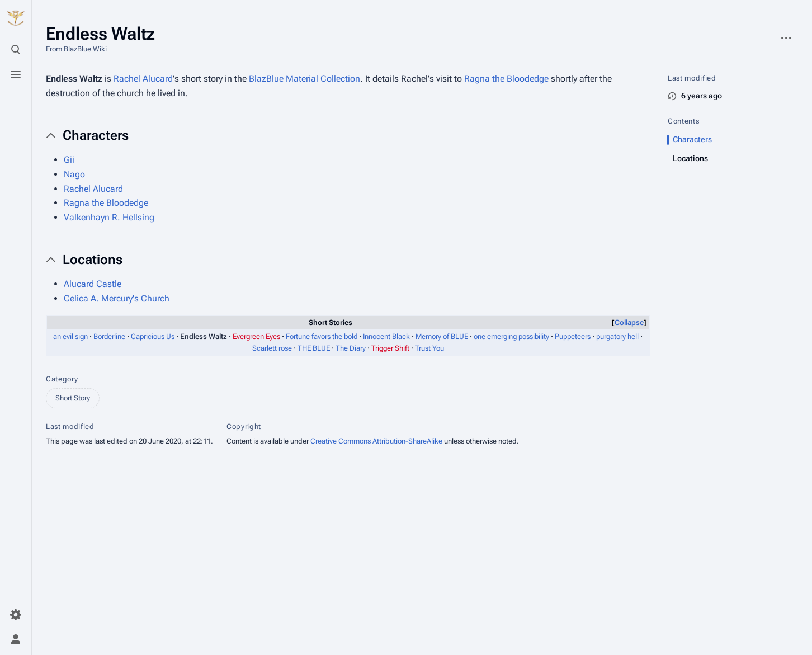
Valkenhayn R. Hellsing (109, 217)
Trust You (429, 348)
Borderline (109, 336)
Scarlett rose (272, 348)
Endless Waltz (74, 79)
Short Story (73, 398)
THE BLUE (314, 348)
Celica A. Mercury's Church (117, 298)
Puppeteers (573, 336)
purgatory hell (617, 336)
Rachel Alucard (143, 79)
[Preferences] (16, 615)
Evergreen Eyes (256, 336)
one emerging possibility (511, 336)
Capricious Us (153, 336)
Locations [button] (93, 260)
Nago (74, 174)
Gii (69, 160)
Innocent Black (386, 336)
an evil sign (70, 336)
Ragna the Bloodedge (506, 79)
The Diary (351, 348)
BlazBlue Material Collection (304, 79)
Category (62, 379)
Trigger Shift (390, 348)
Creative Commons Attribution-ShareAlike (376, 441)
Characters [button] (96, 135)
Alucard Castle (93, 284)
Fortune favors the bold (322, 336)
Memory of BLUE (442, 336)
